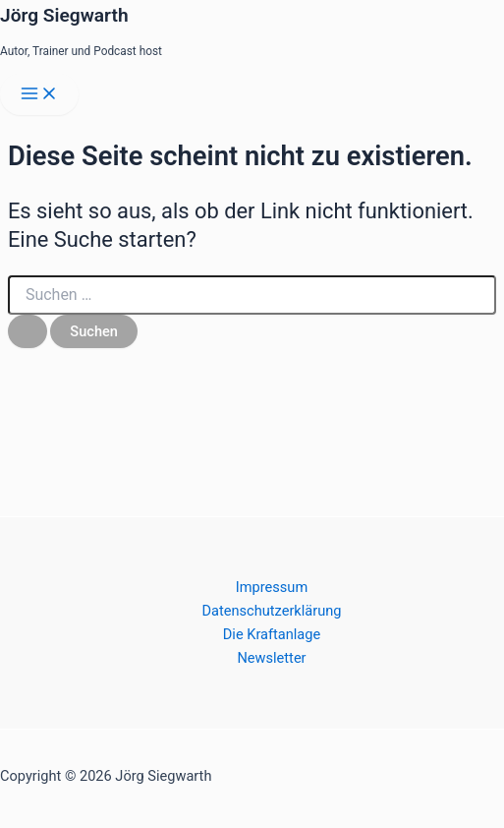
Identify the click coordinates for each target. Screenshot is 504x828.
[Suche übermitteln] (28, 332)
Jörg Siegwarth (64, 15)
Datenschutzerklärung (272, 611)
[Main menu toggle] (39, 95)
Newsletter (271, 658)
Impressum (272, 587)
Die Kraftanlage (272, 634)
